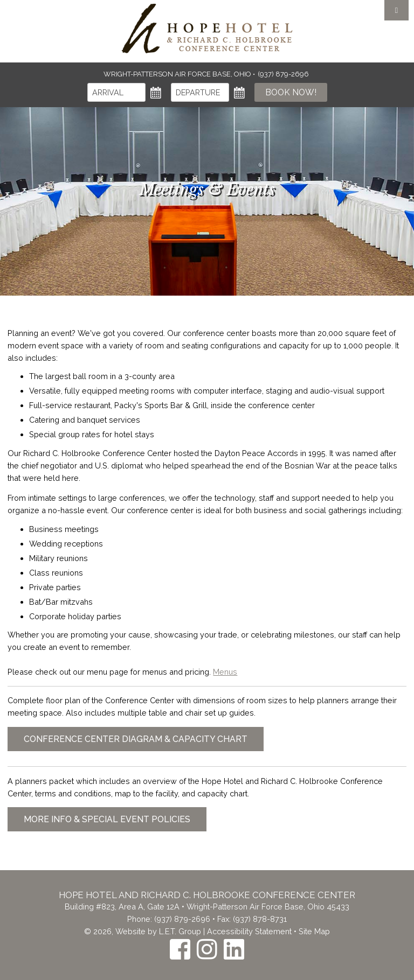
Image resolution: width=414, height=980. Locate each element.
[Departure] (200, 92)
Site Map (314, 931)
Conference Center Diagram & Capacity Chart (136, 739)
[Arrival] (116, 92)
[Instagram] (207, 949)
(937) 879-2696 (182, 919)
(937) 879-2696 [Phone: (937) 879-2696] (284, 74)
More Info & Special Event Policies (107, 819)
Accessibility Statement (249, 931)
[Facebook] (180, 949)
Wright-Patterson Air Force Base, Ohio (178, 74)
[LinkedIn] (234, 949)
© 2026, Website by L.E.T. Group (143, 931)
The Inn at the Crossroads (207, 29)
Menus (225, 672)
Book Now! (291, 92)
